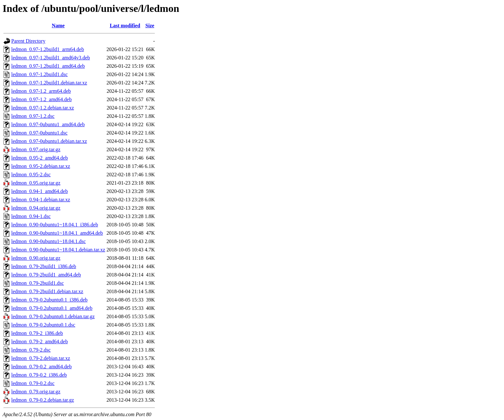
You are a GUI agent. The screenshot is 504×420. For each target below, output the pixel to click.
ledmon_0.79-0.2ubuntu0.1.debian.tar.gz (53, 316)
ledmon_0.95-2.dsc (31, 175)
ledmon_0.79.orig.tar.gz (36, 392)
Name (58, 26)
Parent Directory (28, 41)
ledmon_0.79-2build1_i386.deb (44, 266)
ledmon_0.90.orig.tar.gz (36, 258)
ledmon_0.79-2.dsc (31, 350)
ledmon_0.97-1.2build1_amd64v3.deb (51, 58)
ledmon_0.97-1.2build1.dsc (40, 74)
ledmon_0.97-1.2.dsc (33, 116)
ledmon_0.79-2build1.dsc (38, 283)
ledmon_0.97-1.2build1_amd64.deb (48, 66)
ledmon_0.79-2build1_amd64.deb (46, 275)
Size (150, 26)
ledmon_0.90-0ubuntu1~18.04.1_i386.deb (55, 225)
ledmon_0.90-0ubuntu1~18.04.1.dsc (49, 241)
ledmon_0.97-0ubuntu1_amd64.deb (48, 124)
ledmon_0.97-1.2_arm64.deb (41, 91)
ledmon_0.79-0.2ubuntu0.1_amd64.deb (52, 308)
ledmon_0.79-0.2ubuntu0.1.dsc (43, 325)
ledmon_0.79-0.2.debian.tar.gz (43, 400)
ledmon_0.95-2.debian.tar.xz (41, 166)
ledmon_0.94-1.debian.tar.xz (41, 200)
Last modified (125, 26)
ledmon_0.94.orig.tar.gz (36, 208)
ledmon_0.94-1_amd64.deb (40, 191)
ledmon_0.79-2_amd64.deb (40, 341)
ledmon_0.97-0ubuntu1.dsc (39, 133)
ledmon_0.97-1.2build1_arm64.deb (48, 49)
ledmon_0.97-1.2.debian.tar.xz (43, 108)
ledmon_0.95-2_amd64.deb (40, 158)
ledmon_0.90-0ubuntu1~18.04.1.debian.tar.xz (58, 250)
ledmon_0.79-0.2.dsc (33, 383)
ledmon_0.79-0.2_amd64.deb (41, 367)
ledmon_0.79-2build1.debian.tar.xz (47, 291)
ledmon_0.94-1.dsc (31, 216)
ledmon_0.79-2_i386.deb (37, 333)
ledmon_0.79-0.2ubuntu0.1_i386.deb (49, 300)
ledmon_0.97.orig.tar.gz (36, 149)
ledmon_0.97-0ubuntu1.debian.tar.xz (49, 141)
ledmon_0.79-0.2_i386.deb (39, 375)
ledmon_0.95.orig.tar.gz (36, 183)
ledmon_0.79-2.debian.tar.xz (41, 358)
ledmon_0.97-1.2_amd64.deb (41, 99)
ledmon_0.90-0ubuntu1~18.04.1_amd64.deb (57, 233)
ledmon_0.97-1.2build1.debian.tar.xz (49, 83)
